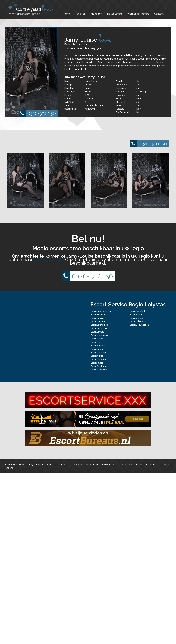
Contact (159, 14)
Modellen (96, 14)
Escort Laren (97, 349)
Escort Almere (136, 315)
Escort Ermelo (97, 332)
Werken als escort (138, 14)
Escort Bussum (98, 318)
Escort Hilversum (138, 321)
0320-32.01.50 (37, 113)
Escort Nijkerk (97, 356)
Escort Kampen (98, 346)
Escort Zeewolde (99, 370)
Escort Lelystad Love (15, 465)
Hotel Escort (115, 14)
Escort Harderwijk (99, 335)
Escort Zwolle (136, 318)
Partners (165, 465)
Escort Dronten (98, 321)
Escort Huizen (97, 342)
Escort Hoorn (97, 339)
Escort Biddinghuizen (101, 311)
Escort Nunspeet (99, 359)
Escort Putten (97, 363)
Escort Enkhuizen (99, 328)
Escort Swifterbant (99, 366)
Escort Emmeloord (100, 325)
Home (66, 14)
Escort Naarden (98, 353)
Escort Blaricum (98, 315)
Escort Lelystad (137, 311)
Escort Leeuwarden (139, 325)
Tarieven (80, 14)
